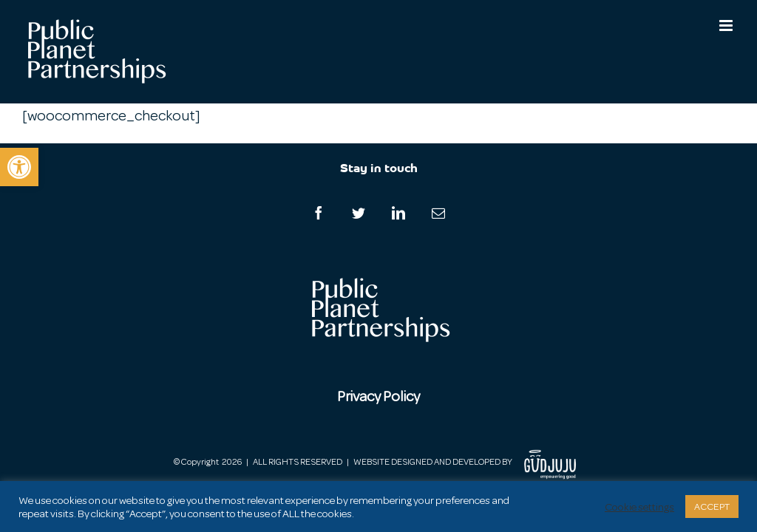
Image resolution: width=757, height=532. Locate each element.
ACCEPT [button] (712, 507)
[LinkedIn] (398, 213)
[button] (19, 167)
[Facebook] (319, 213)
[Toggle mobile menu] (727, 25)
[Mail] (438, 213)
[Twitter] (359, 213)
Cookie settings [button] (639, 507)
